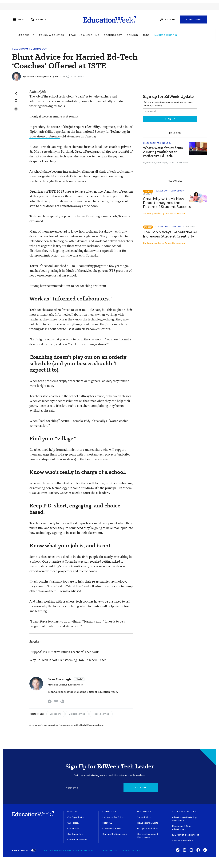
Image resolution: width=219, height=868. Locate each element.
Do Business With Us (184, 811)
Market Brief (178, 35)
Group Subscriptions (148, 828)
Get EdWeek (144, 811)
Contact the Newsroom (115, 834)
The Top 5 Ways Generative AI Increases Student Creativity (170, 234)
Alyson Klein (149, 163)
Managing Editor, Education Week (65, 685)
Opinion (145, 35)
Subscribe (193, 19)
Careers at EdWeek (77, 840)
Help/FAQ (107, 823)
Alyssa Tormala (40, 147)
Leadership (38, 35)
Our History (73, 823)
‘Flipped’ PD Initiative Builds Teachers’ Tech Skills (64, 652)
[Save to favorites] (16, 101)
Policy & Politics (64, 35)
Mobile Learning (101, 714)
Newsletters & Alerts (148, 823)
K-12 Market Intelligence (185, 835)
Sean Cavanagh (36, 76)
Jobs (159, 35)
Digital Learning (77, 714)
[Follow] (79, 679)
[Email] (91, 788)
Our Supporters (75, 834)
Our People (73, 828)
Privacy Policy (131, 850)
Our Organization (76, 817)
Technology (125, 35)
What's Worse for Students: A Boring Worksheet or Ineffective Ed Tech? (163, 152)
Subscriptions (144, 817)
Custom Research (183, 840)
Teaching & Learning (96, 35)
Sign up (141, 788)
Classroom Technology (29, 49)
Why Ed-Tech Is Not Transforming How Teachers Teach (68, 660)
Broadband (56, 714)
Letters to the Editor (113, 817)
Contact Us (109, 811)
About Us (73, 811)
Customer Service (111, 828)
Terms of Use (109, 850)
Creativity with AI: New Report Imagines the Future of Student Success (167, 203)
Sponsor (148, 194)
